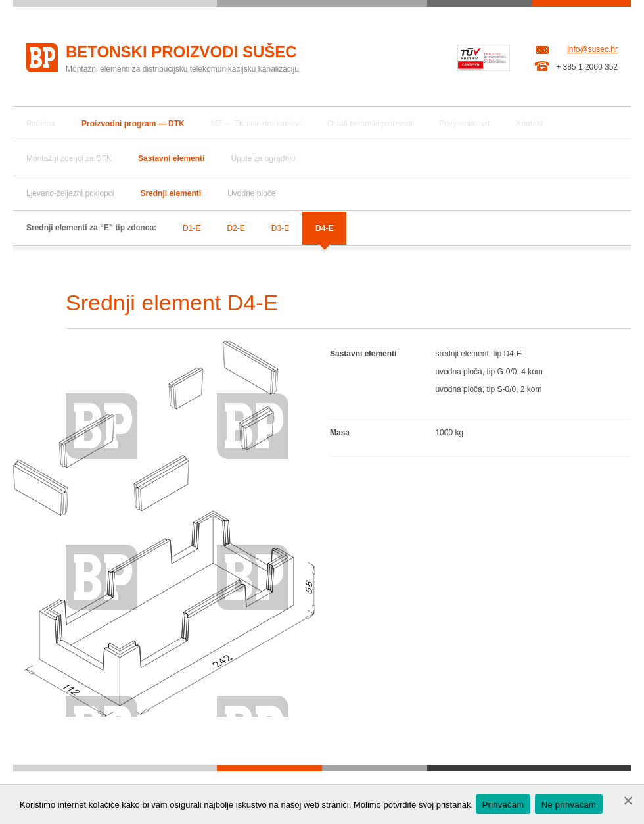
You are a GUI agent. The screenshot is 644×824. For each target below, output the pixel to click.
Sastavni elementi (171, 158)
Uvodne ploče (251, 193)
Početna (41, 124)
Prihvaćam (503, 805)
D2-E (236, 228)
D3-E (280, 228)
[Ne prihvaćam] (628, 800)
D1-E (192, 228)
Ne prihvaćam (569, 805)
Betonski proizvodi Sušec (181, 52)
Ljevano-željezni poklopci (70, 193)
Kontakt (529, 124)
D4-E (324, 228)
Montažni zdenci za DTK (69, 158)
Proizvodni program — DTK (133, 124)
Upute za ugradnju (263, 158)
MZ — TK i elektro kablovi (256, 124)
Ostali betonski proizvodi (370, 124)
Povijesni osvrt (464, 124)
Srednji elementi (171, 193)
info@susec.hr (592, 49)
